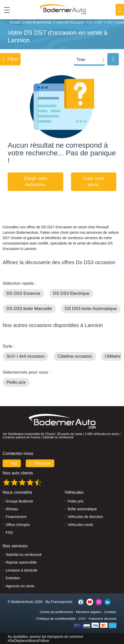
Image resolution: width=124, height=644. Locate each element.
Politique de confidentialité (56, 619)
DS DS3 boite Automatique (91, 309)
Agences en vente (20, 586)
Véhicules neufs (80, 525)
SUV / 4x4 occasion (25, 356)
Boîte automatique (82, 509)
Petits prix (16, 382)
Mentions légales (89, 612)
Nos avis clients (18, 473)
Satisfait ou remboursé (24, 555)
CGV (82, 619)
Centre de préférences (56, 612)
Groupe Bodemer (19, 501)
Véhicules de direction (85, 517)
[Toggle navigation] (5, 10)
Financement (16, 517)
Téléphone (40, 463)
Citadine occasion (75, 356)
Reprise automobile (21, 562)
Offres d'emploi (18, 525)
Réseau (12, 509)
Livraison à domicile (21, 570)
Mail (12, 463)
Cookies (110, 612)
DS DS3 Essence (23, 293)
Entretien (13, 578)
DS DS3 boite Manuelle (29, 309)
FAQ (9, 532)
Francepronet (62, 602)
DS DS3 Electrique (71, 293)
